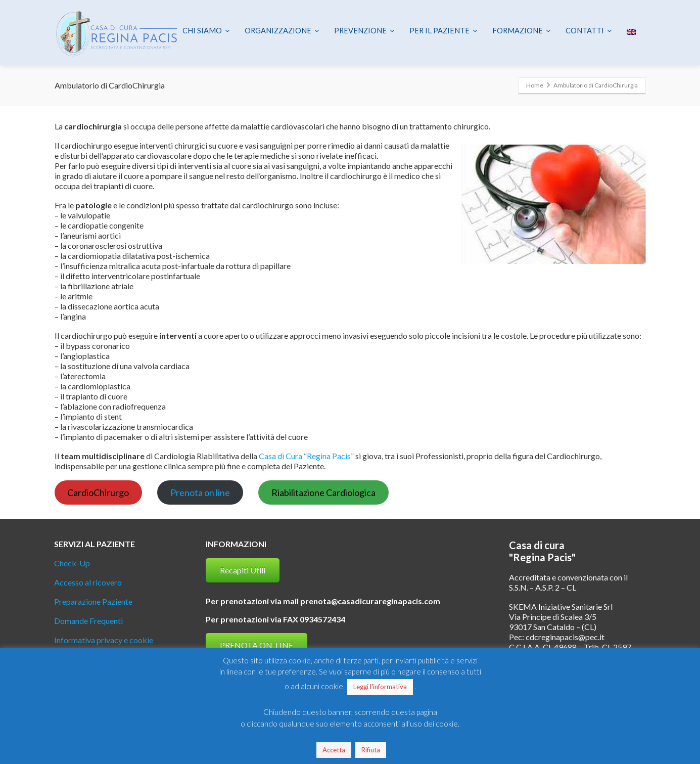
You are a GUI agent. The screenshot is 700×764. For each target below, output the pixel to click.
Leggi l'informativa (380, 687)
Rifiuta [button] (371, 750)
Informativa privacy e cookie (104, 640)
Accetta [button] (334, 750)
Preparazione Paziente (93, 601)
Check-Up (72, 563)
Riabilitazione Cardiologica (323, 492)
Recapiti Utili (243, 570)
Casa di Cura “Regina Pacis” (306, 456)
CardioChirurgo (98, 492)
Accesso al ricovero (88, 582)
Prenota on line (200, 492)
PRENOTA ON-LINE (256, 645)
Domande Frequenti (88, 621)
